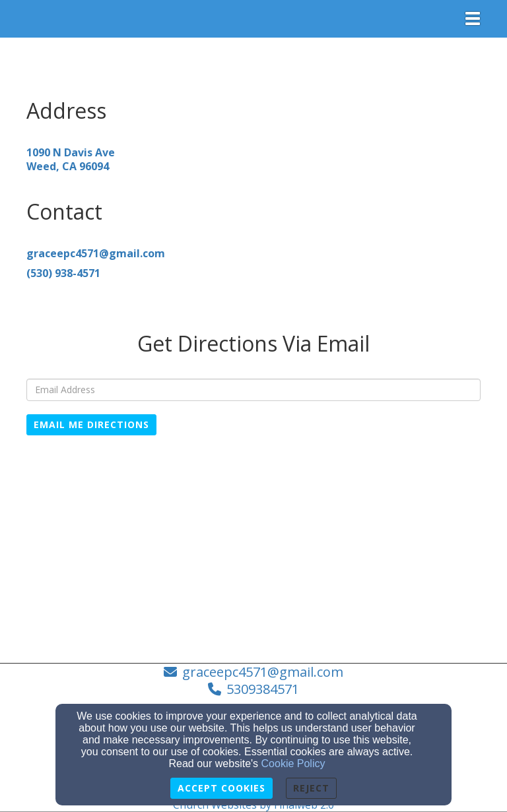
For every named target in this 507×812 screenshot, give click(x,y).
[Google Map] (253, 547)
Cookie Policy (293, 764)
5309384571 (263, 689)
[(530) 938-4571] (63, 273)
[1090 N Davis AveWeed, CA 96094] (71, 159)
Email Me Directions (91, 424)
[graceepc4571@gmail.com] (96, 253)
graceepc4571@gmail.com (263, 672)
